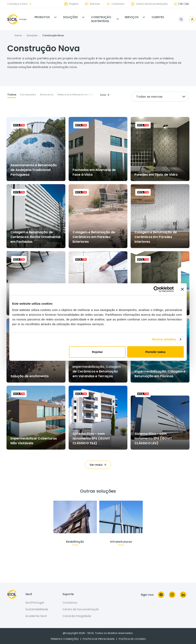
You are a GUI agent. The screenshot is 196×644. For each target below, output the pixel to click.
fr (181, 4)
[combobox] (160, 97)
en (187, 4)
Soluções (70, 17)
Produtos (42, 17)
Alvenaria (47, 95)
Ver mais (96, 465)
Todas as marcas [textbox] (149, 97)
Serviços (131, 17)
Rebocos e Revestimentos (75, 95)
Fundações (28, 95)
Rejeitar (97, 352)
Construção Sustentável (101, 19)
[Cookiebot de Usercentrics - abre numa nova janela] (156, 289)
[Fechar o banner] (182, 289)
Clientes (158, 17)
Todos (12, 95)
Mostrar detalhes (164, 339)
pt (176, 4)
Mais (105, 95)
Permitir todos (156, 352)
